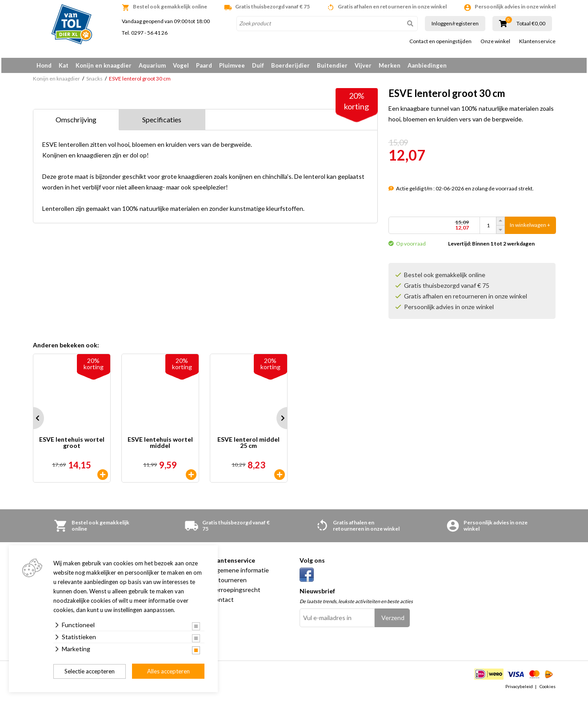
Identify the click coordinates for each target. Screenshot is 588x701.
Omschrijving (76, 123)
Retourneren (229, 583)
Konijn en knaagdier (104, 65)
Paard (204, 65)
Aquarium (152, 65)
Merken (390, 65)
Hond (44, 65)
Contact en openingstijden (440, 41)
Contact (222, 602)
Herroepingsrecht (236, 593)
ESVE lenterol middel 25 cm (248, 446)
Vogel (181, 65)
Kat (64, 65)
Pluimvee (232, 65)
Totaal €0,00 (531, 24)
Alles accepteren (168, 671)
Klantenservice (537, 41)
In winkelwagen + (530, 228)
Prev (33, 421)
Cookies (548, 689)
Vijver (363, 65)
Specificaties (162, 123)
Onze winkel (495, 41)
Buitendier (332, 65)
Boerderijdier (290, 65)
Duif (258, 65)
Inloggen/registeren (455, 23)
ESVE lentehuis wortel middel (160, 446)
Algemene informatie (240, 573)
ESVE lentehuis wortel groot (72, 446)
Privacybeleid (519, 689)
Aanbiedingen (427, 65)
